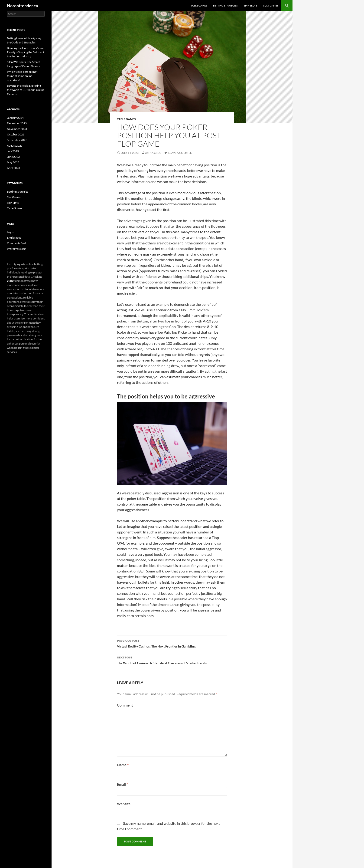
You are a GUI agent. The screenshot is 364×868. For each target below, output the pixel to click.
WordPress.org (16, 249)
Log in (11, 232)
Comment (125, 705)
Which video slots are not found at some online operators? (22, 76)
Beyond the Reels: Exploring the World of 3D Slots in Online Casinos (26, 90)
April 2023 (13, 168)
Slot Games (271, 5)
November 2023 (17, 129)
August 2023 (15, 146)
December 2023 (17, 123)
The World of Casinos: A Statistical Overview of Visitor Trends (172, 660)
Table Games (199, 5)
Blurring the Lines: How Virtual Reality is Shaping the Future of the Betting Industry (26, 52)
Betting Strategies (225, 5)
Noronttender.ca (22, 6)
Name (123, 765)
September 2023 (17, 140)
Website (124, 804)
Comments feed (16, 243)
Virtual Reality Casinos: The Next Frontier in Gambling (172, 643)
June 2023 (13, 157)
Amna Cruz (153, 153)
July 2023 (13, 151)
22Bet (11, 281)
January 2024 (15, 118)
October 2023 (16, 134)
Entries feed (14, 238)
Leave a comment (181, 153)
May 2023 (13, 162)
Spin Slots (250, 5)
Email (122, 784)
